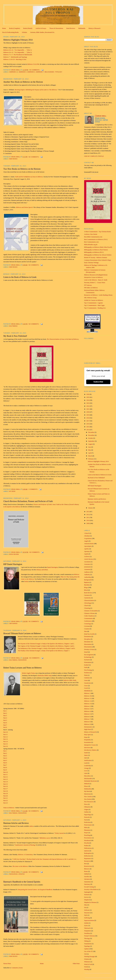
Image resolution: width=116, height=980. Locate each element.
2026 (88, 394)
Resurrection (88, 866)
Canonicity (87, 598)
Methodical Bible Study (45, 675)
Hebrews (77, 574)
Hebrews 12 (14, 72)
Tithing (86, 941)
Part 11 (5, 734)
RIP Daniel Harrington (13, 564)
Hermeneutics (88, 727)
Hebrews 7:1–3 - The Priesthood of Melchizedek (18, 55)
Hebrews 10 (88, 696)
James (86, 755)
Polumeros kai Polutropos (58, 11)
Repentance (88, 858)
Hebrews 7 (40, 72)
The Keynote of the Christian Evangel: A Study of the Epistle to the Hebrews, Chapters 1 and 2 (46, 644)
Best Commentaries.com (91, 242)
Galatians (87, 678)
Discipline (87, 639)
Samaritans (87, 882)
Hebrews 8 (87, 722)
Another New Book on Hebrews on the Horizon (23, 82)
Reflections (88, 856)
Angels (86, 541)
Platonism (87, 830)
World (86, 967)
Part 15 (5, 744)
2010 (88, 520)
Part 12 (5, 737)
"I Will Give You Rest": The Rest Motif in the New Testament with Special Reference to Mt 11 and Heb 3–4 (44, 859)
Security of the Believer (91, 889)
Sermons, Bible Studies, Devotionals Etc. (43, 32)
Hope (86, 737)
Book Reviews (71, 28)
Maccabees (87, 776)
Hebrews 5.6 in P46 (33, 64)
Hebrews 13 (88, 704)
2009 (88, 523)
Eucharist (87, 660)
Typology (59, 72)
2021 (88, 409)
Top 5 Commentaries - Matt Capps (94, 305)
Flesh (86, 675)
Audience (87, 572)
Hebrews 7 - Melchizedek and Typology (15, 57)
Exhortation (88, 662)
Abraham (87, 536)
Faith (86, 667)
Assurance (87, 564)
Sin (85, 907)
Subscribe (98, 382)
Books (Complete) (15, 28)
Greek (86, 688)
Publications (88, 848)
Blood (86, 590)
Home (4, 28)
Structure (87, 913)
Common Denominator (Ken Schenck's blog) (97, 260)
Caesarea (87, 595)
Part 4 (5, 718)
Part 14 (5, 741)
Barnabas (87, 585)
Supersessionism (89, 920)
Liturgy (86, 768)
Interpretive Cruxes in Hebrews (93, 277)
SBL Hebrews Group (90, 298)
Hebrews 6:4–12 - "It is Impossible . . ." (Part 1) (18, 50)
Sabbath (87, 874)
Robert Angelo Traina (28, 673)
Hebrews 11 (88, 698)
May (90, 450)
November (92, 435)
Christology (88, 603)
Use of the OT (88, 951)
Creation (87, 629)
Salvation (87, 879)
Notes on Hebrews (9, 808)
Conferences (88, 621)
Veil (85, 954)
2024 (88, 400)
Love (86, 771)
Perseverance (88, 825)
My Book (12, 491)
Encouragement (89, 655)
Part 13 (5, 739)
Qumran (87, 851)
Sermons (87, 895)
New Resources (89, 802)
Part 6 (5, 723)
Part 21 (5, 798)
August (91, 444)
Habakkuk (87, 691)
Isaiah (86, 753)
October (91, 438)
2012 (88, 515)
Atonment (87, 569)
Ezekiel (86, 665)
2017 (88, 421)
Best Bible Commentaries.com (93, 237)
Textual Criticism (89, 936)
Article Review (89, 559)
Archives (87, 556)
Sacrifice (87, 876)
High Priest (88, 729)
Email (86, 652)
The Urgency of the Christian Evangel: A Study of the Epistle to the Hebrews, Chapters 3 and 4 (46, 646)
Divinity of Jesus (89, 649)
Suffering (87, 918)
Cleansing (87, 608)
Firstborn (87, 673)
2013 (88, 512)
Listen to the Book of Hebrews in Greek (20, 277)
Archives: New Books (91, 234)
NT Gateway (88, 285)
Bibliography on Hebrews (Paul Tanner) (96, 250)
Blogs (86, 587)
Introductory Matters (90, 750)
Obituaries (13, 624)
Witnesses (87, 962)
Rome (86, 871)
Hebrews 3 (87, 709)
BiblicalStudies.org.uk (91, 245)
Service (86, 897)
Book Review (14, 554)
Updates (22, 874)
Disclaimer (87, 642)
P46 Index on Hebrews (91, 288)
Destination (88, 636)
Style (86, 915)
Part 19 (5, 793)
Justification (88, 760)
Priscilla (87, 843)
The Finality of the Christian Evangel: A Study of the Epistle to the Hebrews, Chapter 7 (44, 651)
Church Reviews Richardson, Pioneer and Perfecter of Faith (28, 501)
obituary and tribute (42, 570)
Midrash (87, 784)
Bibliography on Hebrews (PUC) (94, 252)
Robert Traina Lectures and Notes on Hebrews (22, 668)
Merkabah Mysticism (90, 781)
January (91, 508)
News (86, 804)
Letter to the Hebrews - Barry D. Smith (96, 280)
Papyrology (88, 815)
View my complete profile (94, 156)
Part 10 (5, 732)
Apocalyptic (88, 546)
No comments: (35, 70)
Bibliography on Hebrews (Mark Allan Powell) (98, 247)
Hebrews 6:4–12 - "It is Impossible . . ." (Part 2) (18, 52)
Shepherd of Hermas (90, 902)
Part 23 (5, 803)
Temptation (88, 931)
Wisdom (87, 959)
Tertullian (87, 933)
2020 (88, 412)
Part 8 (5, 727)
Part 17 (5, 789)
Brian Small (102, 116)
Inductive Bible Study (70, 680)
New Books (13, 159)
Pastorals (87, 817)
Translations (88, 944)
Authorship (88, 577)
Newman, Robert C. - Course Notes (95, 283)
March (90, 456)
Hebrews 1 (87, 693)
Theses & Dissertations (56, 28)
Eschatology (88, 657)
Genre (86, 680)
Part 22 (5, 800)
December (91, 432)
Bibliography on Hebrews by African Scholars (98, 255)
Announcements (89, 544)
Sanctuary (87, 884)
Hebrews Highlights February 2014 (18, 40)
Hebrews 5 (23, 72)
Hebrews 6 (31, 72)
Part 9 (5, 770)
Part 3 (5, 716)
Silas (86, 905)
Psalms (86, 846)
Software (87, 910)
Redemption (88, 853)
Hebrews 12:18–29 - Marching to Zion (15, 59)
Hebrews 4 (87, 711)
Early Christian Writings (91, 263)
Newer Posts (7, 963)
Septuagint (87, 892)
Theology (87, 938)
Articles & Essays (41, 28)
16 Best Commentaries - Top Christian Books (98, 232)
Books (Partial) (28, 28)
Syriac (86, 925)
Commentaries (88, 618)
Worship (87, 969)
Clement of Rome (89, 613)
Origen (86, 809)
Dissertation (88, 644)
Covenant (87, 626)
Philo (86, 827)
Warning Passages (89, 956)
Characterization (89, 600)
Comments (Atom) (17, 968)
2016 (88, 424)
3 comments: (33, 489)
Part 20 (5, 796)
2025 (88, 397)
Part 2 (5, 713)
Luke (86, 773)
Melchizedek (49, 72)
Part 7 (5, 725)
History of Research (94, 28)
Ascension (87, 562)
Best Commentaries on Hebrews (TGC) (96, 239)
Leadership (87, 766)
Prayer (86, 833)
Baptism (87, 582)
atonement (87, 567)
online (31, 826)
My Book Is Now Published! (15, 336)
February (91, 459)
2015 (88, 427)
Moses (86, 786)
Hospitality (87, 740)
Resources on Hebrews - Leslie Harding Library (98, 295)
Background (88, 580)
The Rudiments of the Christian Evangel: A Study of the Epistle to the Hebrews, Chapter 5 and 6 (46, 648)
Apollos (86, 549)
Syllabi (86, 923)
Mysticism (87, 794)
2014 (88, 430)
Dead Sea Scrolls (89, 634)
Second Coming (89, 887)
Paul (85, 820)
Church (86, 605)
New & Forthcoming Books (10, 32)
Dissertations (88, 647)
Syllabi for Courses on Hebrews (94, 300)
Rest (85, 864)
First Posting (88, 670)
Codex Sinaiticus (89, 616)
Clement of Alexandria (91, 611)
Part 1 (5, 711)
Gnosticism (88, 683)
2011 (88, 517)
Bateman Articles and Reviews (16, 823)
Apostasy (87, 551)
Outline (86, 812)
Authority (87, 575)
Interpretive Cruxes (90, 745)
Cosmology (88, 624)
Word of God (88, 964)
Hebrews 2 (87, 706)
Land (86, 763)
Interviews (87, 748)
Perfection (87, 822)
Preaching (87, 835)
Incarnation (88, 742)
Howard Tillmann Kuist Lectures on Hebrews (22, 633)
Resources (22, 660)
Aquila (86, 554)
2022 (88, 406)
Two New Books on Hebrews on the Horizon (22, 169)
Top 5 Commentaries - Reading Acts (95, 308)
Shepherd (87, 900)
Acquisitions (88, 538)
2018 (88, 418)
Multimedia (82, 28)
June (90, 447)
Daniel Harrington (53, 567)
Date (86, 631)
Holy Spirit (87, 735)
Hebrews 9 (87, 724)
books (26, 581)
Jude (86, 758)
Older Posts (76, 963)
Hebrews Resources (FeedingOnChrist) (96, 275)
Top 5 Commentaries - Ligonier (93, 303)
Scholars (25, 32)
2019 (88, 415)
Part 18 (5, 791)
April (90, 453)
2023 (88, 403)
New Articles (88, 797)
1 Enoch (87, 533)
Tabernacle (87, 928)
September (92, 441)
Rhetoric (87, 869)
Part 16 (5, 746)
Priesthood (87, 840)
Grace (86, 686)
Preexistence (88, 838)
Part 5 (5, 720)
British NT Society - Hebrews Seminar (96, 257)
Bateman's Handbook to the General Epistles (22, 882)
